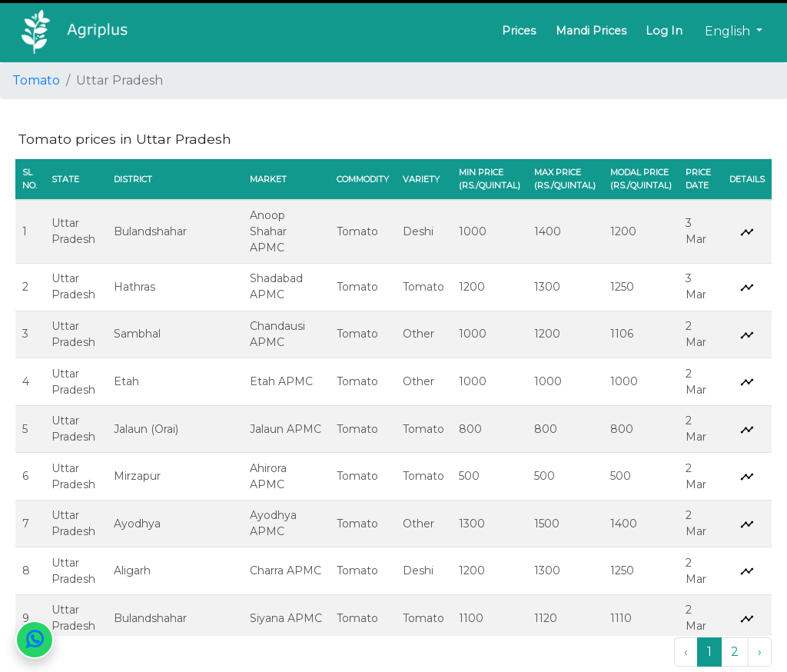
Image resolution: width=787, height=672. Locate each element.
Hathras (134, 287)
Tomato (36, 80)
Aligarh (132, 571)
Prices (519, 31)
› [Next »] (760, 652)
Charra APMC (286, 571)
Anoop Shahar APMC (268, 231)
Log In (664, 31)
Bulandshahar (150, 231)
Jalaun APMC (286, 429)
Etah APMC (281, 381)
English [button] (729, 31)
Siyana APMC (286, 618)
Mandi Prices (591, 31)
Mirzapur (137, 476)
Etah (126, 381)
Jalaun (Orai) (146, 429)
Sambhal (137, 334)
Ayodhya (137, 524)
